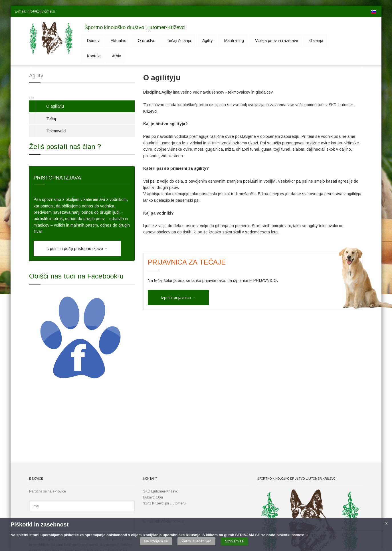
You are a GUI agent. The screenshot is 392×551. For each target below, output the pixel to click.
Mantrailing (221, 41)
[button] (65, 11)
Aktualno (114, 41)
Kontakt (322, 41)
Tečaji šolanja (170, 41)
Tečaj (51, 119)
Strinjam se (234, 541)
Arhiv (89, 56)
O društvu (140, 41)
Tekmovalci (56, 131)
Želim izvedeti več (196, 541)
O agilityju (55, 106)
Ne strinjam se (156, 541)
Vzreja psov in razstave (262, 41)
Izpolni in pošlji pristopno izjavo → (77, 249)
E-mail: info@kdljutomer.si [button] (35, 11)
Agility (197, 41)
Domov (91, 41)
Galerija (299, 41)
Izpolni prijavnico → (178, 298)
